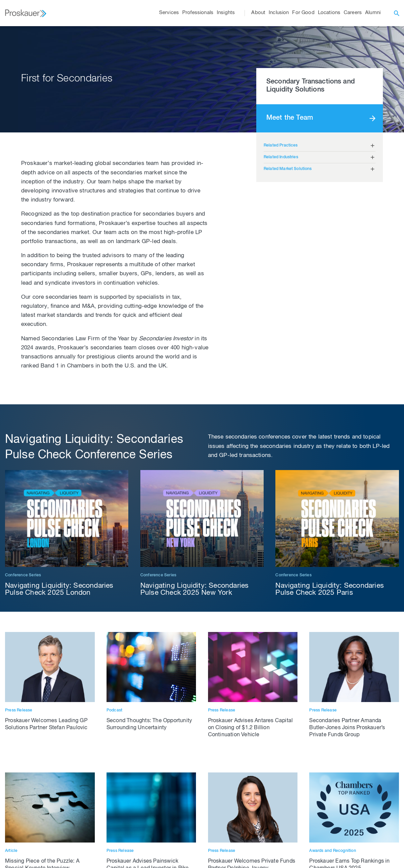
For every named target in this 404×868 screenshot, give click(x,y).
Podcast (114, 710)
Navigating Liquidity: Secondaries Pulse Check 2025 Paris (330, 590)
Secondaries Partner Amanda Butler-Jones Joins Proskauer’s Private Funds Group (347, 728)
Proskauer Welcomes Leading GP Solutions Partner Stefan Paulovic (46, 725)
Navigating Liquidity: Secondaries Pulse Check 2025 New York (195, 590)
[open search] (397, 13)
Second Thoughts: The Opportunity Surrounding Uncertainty (149, 725)
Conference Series (23, 575)
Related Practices (281, 146)
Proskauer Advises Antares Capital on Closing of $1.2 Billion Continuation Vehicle (251, 728)
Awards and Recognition (332, 851)
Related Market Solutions (288, 169)
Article (11, 851)
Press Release (19, 710)
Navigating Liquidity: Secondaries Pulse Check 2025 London (59, 590)
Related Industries (281, 157)
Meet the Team (290, 118)
